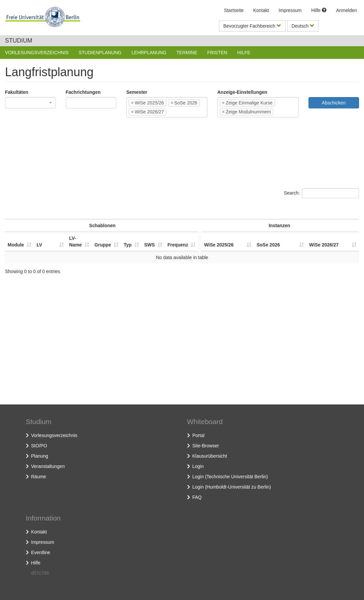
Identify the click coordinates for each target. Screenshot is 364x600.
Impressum (290, 10)
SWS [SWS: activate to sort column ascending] (150, 245)
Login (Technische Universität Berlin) (230, 477)
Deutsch (303, 26)
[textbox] (78, 103)
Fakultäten (17, 92)
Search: (321, 193)
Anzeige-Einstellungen (242, 92)
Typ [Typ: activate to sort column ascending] (128, 245)
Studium (19, 41)
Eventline (41, 552)
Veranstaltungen (48, 466)
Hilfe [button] (244, 53)
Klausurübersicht (210, 456)
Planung (40, 456)
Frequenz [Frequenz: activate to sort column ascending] (178, 245)
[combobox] (30, 103)
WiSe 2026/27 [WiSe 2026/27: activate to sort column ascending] (324, 245)
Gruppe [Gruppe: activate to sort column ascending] (103, 245)
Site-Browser (206, 446)
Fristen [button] (217, 53)
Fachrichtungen (83, 92)
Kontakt (261, 10)
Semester (137, 92)
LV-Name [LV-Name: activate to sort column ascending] (75, 241)
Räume (39, 477)
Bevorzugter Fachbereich (252, 26)
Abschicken (334, 103)
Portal (199, 435)
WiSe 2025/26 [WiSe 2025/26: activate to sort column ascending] (219, 245)
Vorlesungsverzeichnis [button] (37, 53)
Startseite (234, 10)
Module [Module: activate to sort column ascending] (16, 245)
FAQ (197, 497)
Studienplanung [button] (100, 53)
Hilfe (319, 10)
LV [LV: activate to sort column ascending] (39, 245)
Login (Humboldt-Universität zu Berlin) (232, 487)
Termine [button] (187, 53)
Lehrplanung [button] (149, 53)
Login (198, 466)
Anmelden (347, 10)
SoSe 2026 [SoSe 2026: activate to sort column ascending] (268, 245)
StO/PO (39, 446)
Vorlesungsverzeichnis (54, 435)
